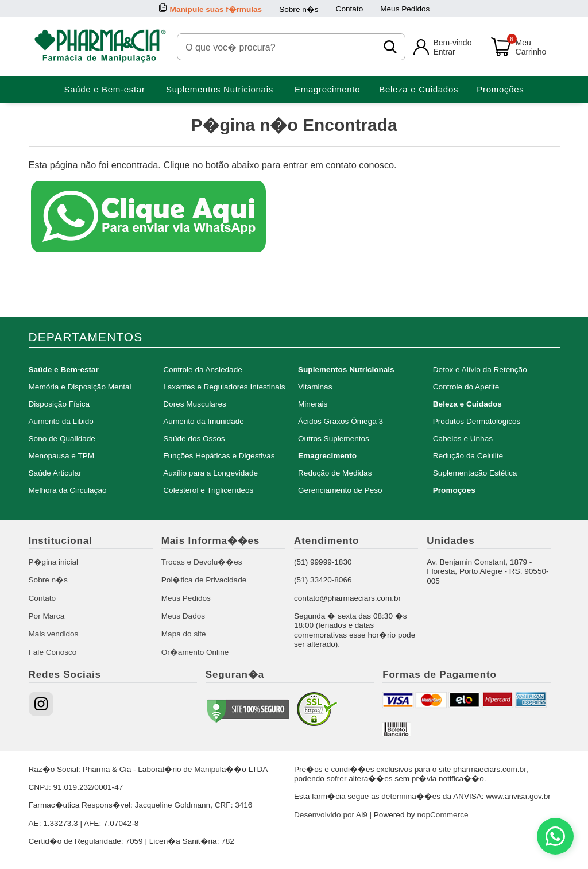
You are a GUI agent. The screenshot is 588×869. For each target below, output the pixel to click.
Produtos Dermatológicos (477, 421)
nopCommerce (442, 815)
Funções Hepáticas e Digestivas (219, 456)
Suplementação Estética (475, 473)
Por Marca (47, 616)
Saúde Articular (55, 473)
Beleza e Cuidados (419, 89)
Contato (350, 9)
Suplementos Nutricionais (220, 89)
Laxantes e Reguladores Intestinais (224, 387)
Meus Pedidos (405, 9)
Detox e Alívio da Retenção (480, 370)
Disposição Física (59, 404)
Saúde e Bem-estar (104, 89)
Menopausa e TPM (62, 456)
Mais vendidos (54, 634)
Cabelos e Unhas (463, 439)
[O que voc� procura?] (279, 47)
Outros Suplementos (334, 439)
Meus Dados (183, 616)
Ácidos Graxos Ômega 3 (341, 421)
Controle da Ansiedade (203, 370)
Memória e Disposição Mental (80, 387)
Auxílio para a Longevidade (210, 473)
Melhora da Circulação (68, 490)
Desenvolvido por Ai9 (331, 815)
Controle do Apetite (466, 387)
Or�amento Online (195, 652)
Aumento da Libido (61, 421)
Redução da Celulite (468, 456)
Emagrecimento (327, 89)
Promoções (500, 89)
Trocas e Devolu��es (202, 562)
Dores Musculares (195, 404)
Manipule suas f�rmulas (216, 9)
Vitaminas (315, 387)
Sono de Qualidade (62, 439)
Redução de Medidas (335, 473)
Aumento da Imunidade (204, 421)
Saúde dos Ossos (194, 439)
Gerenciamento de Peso (340, 490)
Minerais (313, 404)
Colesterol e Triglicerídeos (208, 490)
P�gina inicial (54, 562)
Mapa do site (184, 634)
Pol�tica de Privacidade (204, 580)
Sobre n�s (299, 9)
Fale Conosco (53, 652)
